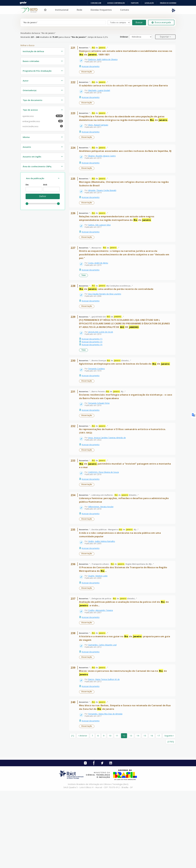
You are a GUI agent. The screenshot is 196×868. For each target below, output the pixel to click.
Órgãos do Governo (168, 3)
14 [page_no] (138, 813)
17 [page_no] (159, 813)
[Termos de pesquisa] (64, 22)
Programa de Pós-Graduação (37, 71)
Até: (45, 185)
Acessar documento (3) (94, 378)
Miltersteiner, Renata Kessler (103, 561)
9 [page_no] (104, 813)
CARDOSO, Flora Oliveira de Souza (105, 523)
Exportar (165, 37)
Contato (125, 10)
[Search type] (119, 23)
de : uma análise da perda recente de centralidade (118, 319)
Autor (26, 81)
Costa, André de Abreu (100, 289)
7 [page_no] (92, 813)
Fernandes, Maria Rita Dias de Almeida (107, 789)
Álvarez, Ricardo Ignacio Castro (104, 172)
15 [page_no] (145, 813)
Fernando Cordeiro (98, 409)
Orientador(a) (30, 90)
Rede (79, 10)
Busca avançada (161, 22)
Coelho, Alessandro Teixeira (102, 675)
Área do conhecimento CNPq (37, 166)
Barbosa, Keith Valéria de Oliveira (105, 61)
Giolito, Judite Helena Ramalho (103, 599)
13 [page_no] (131, 813)
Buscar (139, 22)
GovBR (23, 3)
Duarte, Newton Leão (100, 637)
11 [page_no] (117, 813)
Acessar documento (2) (94, 375)
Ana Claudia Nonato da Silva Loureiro (106, 324)
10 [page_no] (110, 813)
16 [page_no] (152, 813)
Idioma (26, 137)
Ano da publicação (35, 178)
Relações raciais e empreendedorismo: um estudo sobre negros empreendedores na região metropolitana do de (118, 241)
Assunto (27, 147)
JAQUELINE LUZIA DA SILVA (102, 365)
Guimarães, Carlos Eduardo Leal (104, 713)
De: (27, 185)
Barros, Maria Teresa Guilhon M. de (106, 751)
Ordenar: (124, 37)
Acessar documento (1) (94, 372)
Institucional (62, 10)
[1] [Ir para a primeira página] (73, 813)
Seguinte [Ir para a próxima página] (169, 813)
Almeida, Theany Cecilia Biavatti (104, 210)
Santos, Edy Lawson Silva (101, 248)
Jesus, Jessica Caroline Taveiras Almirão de (109, 485)
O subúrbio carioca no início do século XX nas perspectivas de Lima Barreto (125, 91)
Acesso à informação (116, 3)
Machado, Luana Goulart (101, 96)
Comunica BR (96, 3)
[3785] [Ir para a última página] (171, 819)
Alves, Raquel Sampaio (100, 134)
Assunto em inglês (32, 157)
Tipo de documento (33, 100)
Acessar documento (92, 68)
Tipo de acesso (30, 110)
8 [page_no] (98, 813)
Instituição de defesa (33, 51)
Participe (135, 3)
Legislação (149, 3)
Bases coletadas (31, 61)
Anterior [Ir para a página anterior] (83, 813)
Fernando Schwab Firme (101, 447)
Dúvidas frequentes (101, 10)
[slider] (27, 204)
